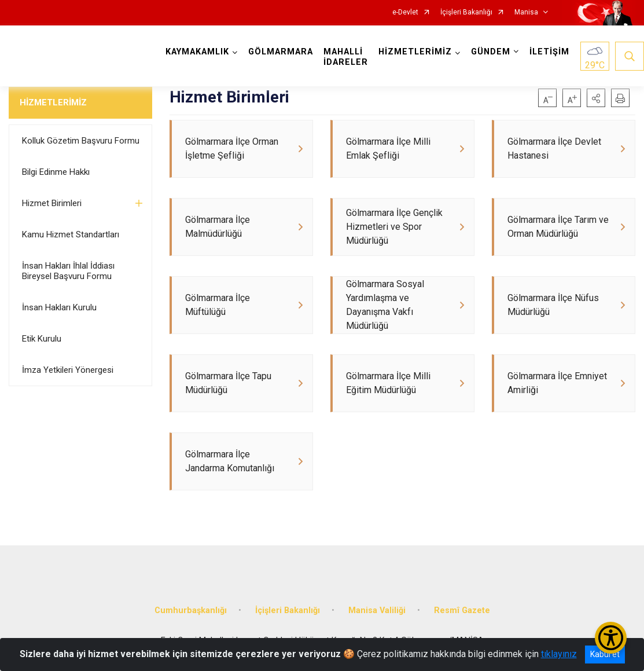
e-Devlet (405, 12)
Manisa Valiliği (377, 610)
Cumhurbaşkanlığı (191, 610)
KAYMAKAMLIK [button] (197, 52)
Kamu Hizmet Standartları (71, 234)
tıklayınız (559, 654)
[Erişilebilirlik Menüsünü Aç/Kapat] (611, 638)
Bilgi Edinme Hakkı (56, 172)
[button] (596, 98)
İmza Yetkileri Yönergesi (68, 370)
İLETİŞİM (549, 52)
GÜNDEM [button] (491, 52)
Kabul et (605, 654)
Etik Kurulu (42, 339)
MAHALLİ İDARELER (346, 57)
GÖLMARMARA (281, 52)
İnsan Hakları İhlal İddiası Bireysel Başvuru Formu (68, 271)
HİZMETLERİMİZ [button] (415, 52)
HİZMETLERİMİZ (53, 102)
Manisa (526, 12)
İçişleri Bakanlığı (466, 12)
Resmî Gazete (462, 610)
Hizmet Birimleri (52, 203)
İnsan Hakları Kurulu (59, 307)
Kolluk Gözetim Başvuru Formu (81, 141)
